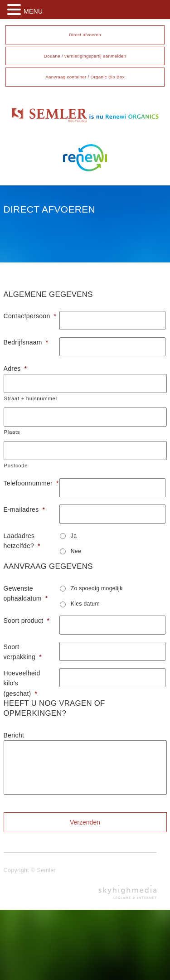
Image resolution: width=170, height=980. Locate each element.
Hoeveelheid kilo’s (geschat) (22, 683)
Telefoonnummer (28, 483)
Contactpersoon (28, 316)
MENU (33, 11)
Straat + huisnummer (31, 398)
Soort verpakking (23, 652)
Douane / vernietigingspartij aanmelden (85, 56)
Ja (74, 536)
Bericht (14, 735)
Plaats (12, 432)
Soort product (27, 621)
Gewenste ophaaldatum (26, 593)
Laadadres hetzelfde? (22, 541)
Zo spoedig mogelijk (97, 588)
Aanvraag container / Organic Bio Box (85, 77)
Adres (15, 369)
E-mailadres (24, 509)
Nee (76, 551)
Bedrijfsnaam (26, 342)
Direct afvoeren (85, 35)
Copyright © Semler (30, 870)
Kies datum (85, 604)
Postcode (16, 466)
